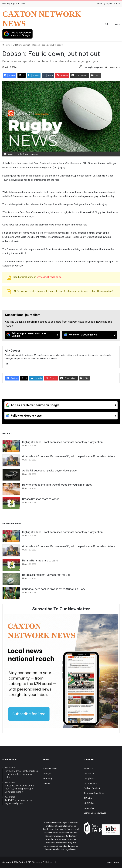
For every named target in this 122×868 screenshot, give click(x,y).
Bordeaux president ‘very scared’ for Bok (46, 575)
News (116, 862)
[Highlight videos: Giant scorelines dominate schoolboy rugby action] (11, 446)
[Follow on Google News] (90, 335)
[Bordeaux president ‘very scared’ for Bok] (11, 579)
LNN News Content (21, 45)
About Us (88, 768)
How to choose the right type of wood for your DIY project (57, 485)
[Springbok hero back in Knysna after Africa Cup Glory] (11, 593)
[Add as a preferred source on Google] (17, 34)
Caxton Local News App (95, 813)
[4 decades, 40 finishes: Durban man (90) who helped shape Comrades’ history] (11, 460)
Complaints (89, 778)
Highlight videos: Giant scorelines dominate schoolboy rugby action (62, 442)
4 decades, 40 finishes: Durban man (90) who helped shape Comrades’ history (69, 456)
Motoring (47, 778)
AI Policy (88, 798)
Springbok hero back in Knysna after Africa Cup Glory (54, 589)
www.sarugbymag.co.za (49, 277)
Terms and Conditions (94, 793)
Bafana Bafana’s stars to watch (41, 499)
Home (6, 45)
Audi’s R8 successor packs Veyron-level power (50, 470)
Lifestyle (47, 773)
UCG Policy (89, 803)
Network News (50, 768)
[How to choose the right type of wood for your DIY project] (11, 489)
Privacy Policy (90, 783)
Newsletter (89, 808)
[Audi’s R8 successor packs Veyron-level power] (11, 475)
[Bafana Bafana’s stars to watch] (11, 503)
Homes (46, 783)
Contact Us (89, 773)
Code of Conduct (92, 788)
